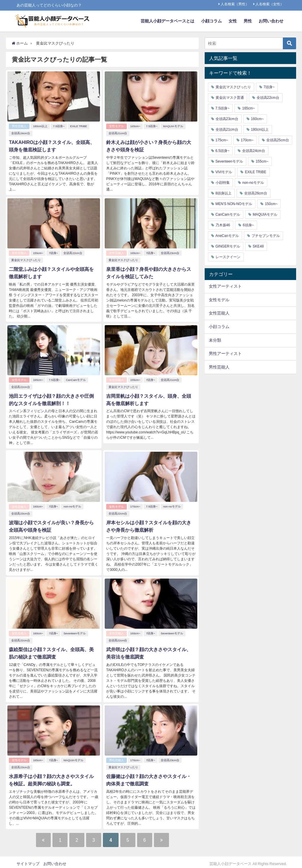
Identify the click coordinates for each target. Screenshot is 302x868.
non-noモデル (73, 505)
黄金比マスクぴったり (26, 259)
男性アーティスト (225, 353)
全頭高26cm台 (256, 193)
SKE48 (258, 246)
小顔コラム (211, 21)
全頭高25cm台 (278, 140)
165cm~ (135, 126)
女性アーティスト (225, 286)
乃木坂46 (223, 225)
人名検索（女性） (270, 4)
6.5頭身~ (223, 151)
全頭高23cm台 (170, 252)
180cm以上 (40, 126)
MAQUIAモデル (173, 126)
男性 (248, 21)
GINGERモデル (228, 246)
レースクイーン (228, 257)
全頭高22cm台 (73, 252)
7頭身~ (54, 252)
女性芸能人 (19, 252)
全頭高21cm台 (118, 133)
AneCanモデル (227, 236)
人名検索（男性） (235, 4)
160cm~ (38, 505)
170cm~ (135, 505)
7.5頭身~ (59, 126)
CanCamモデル (76, 379)
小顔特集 (223, 183)
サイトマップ (28, 860)
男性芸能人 (19, 126)
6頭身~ (248, 225)
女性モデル (116, 126)
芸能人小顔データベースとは (168, 21)
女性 (233, 21)
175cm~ (222, 140)
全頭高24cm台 (20, 133)
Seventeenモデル (75, 631)
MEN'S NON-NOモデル (234, 204)
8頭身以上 (224, 193)
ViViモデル (224, 172)
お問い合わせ (271, 21)
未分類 (215, 340)
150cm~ (271, 204)
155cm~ (38, 252)
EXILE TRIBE (79, 126)
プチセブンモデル (266, 236)
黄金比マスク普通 (230, 98)
